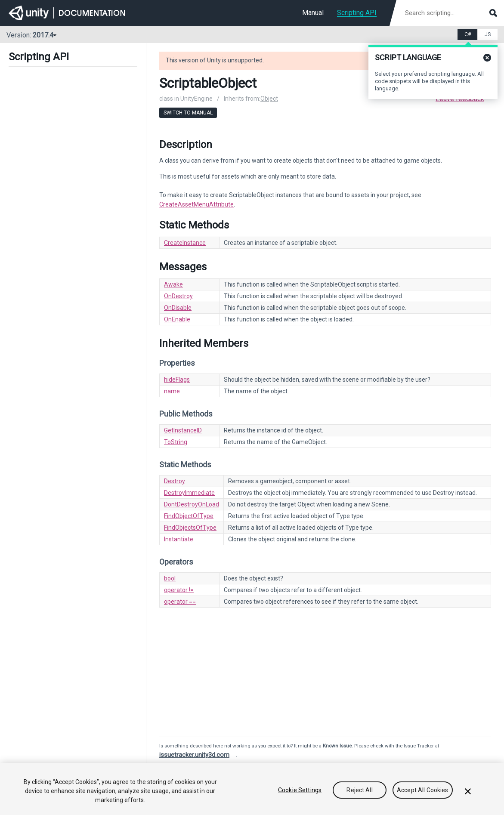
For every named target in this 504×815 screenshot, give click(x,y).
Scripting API (357, 13)
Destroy (175, 481)
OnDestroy (178, 296)
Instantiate (179, 539)
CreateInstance (185, 243)
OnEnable (177, 319)
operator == (180, 602)
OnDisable (178, 308)
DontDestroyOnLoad (192, 504)
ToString (176, 442)
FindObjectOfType (189, 516)
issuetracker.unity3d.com (194, 755)
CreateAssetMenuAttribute (196, 204)
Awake (173, 284)
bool (170, 578)
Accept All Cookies (423, 790)
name (172, 391)
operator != (179, 590)
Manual (313, 13)
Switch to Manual (188, 113)
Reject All (359, 790)
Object (269, 99)
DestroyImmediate (189, 493)
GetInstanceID (183, 430)
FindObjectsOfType (190, 528)
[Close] (468, 791)
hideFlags (177, 380)
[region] (252, 789)
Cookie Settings (300, 790)
